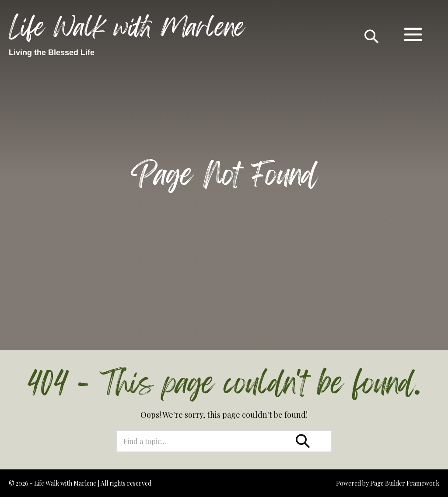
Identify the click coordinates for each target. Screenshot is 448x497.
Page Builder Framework (405, 483)
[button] (371, 34)
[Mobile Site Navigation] (413, 34)
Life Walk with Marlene (127, 27)
